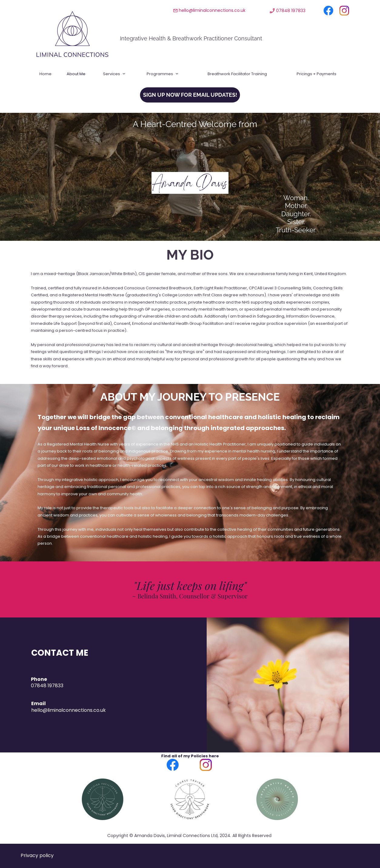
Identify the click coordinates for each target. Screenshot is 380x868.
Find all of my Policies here (190, 756)
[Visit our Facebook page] (328, 11)
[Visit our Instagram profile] (344, 11)
